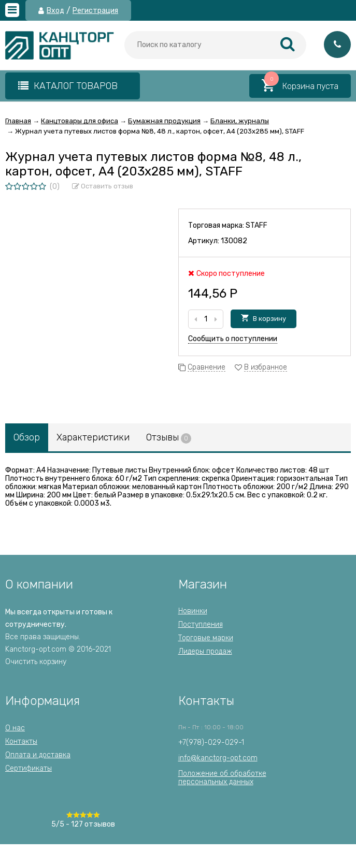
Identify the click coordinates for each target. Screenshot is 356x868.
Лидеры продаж (205, 651)
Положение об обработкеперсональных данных (222, 778)
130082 (234, 241)
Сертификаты (29, 768)
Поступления (201, 624)
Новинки (193, 611)
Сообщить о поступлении (233, 339)
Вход (55, 11)
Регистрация (95, 11)
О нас (15, 728)
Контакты (21, 741)
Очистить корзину (36, 662)
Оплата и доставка (38, 755)
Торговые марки (206, 638)
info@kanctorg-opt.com (218, 758)
